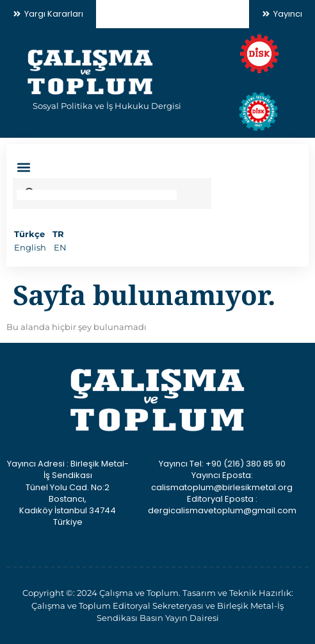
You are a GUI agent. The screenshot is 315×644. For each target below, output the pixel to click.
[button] (23, 168)
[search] (97, 195)
